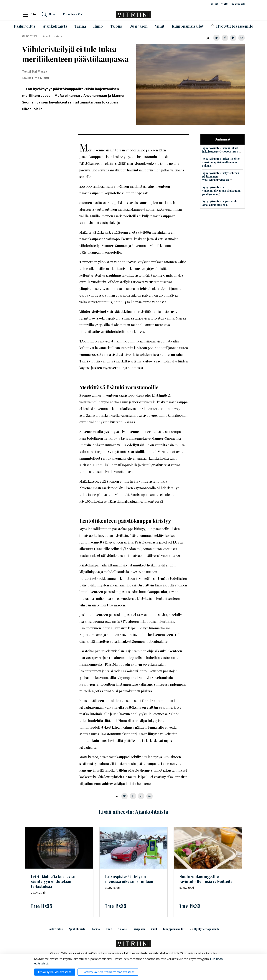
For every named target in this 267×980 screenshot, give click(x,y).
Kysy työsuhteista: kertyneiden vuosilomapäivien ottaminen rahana (221, 162)
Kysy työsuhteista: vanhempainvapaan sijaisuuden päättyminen (221, 191)
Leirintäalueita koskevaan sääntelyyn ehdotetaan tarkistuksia (54, 881)
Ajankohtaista (77, 929)
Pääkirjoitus (55, 929)
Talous (122, 929)
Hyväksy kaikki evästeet (55, 972)
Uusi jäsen (139, 929)
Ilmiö (109, 929)
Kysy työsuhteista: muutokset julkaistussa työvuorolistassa (220, 150)
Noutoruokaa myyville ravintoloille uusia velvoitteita (206, 879)
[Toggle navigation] (27, 14)
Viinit (154, 929)
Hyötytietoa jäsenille (205, 929)
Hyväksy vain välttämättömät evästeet (108, 972)
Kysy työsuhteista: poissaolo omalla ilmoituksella (220, 203)
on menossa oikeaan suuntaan (129, 879)
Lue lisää (42, 906)
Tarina (96, 929)
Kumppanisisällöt (174, 929)
